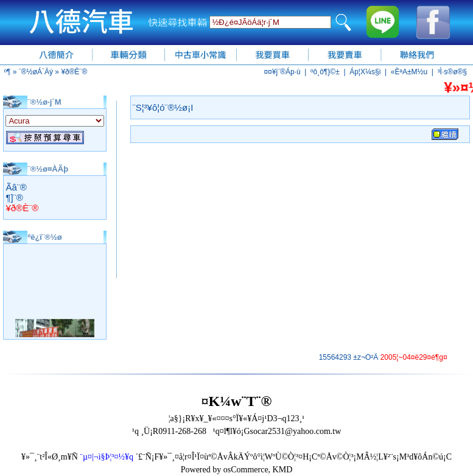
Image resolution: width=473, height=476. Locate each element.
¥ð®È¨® (74, 72)
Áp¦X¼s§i (365, 72)
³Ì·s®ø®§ (452, 72)
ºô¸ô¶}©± (325, 72)
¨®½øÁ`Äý (36, 72)
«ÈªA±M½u (409, 72)
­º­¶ (8, 72)
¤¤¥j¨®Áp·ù (282, 72)
